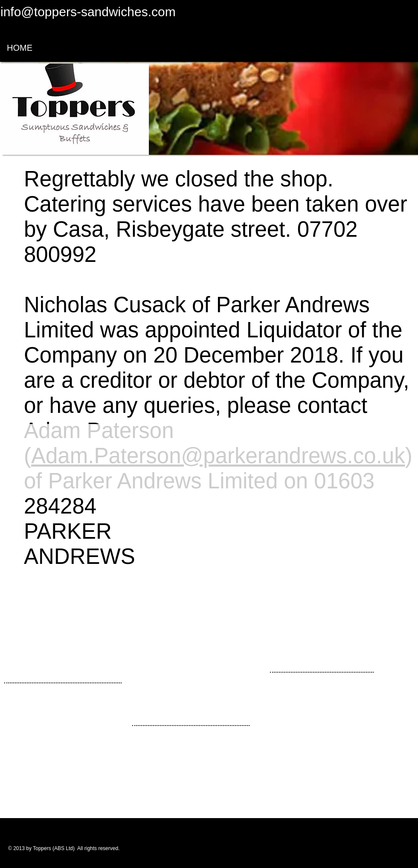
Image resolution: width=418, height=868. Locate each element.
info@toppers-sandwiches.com (88, 12)
